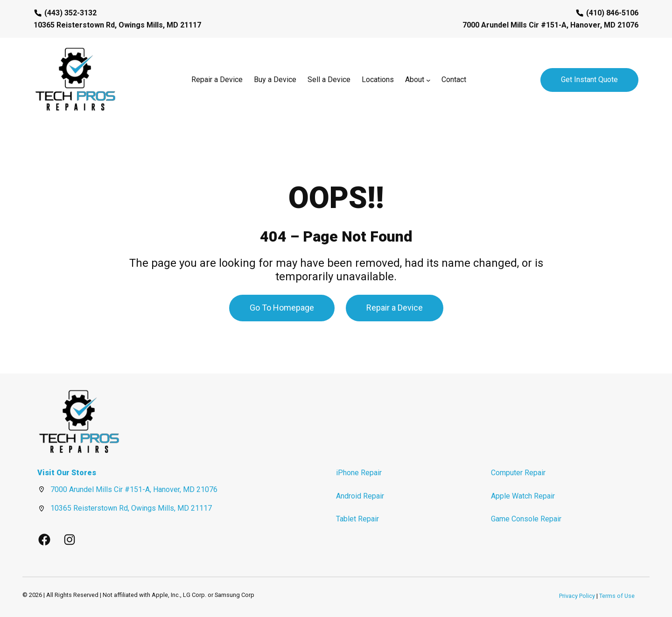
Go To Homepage (282, 308)
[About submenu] (428, 80)
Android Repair (360, 496)
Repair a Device (395, 308)
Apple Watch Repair (523, 496)
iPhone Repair (359, 473)
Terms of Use (617, 596)
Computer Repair (518, 473)
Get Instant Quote (589, 80)
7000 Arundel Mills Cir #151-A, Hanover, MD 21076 (134, 489)
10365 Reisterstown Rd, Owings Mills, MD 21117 (131, 508)
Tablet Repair (357, 519)
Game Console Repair (526, 519)
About (415, 80)
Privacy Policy (577, 596)
